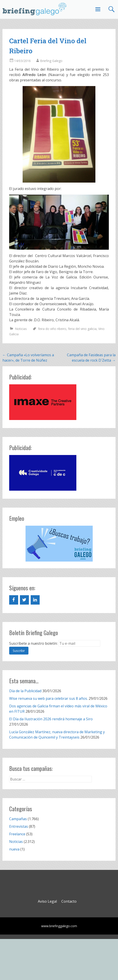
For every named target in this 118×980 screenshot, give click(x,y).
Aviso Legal (47, 901)
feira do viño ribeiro (52, 329)
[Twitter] (24, 600)
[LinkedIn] (35, 600)
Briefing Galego (51, 61)
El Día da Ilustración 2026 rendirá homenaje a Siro (51, 719)
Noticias (21, 329)
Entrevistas (19, 826)
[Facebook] (14, 600)
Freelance (17, 834)
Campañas (18, 819)
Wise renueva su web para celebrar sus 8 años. (48, 698)
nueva (14, 849)
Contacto (69, 901)
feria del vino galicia (82, 329)
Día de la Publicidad (25, 691)
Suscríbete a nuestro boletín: (33, 643)
